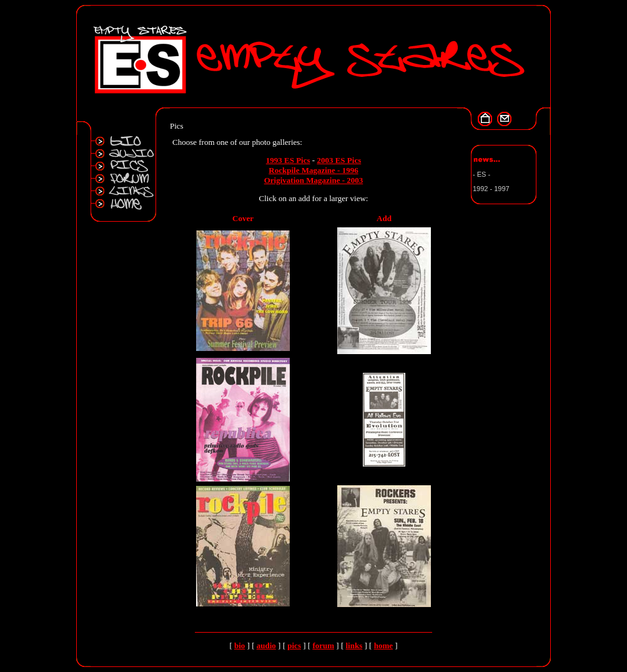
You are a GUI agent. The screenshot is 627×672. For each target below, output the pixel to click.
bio (239, 645)
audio (266, 645)
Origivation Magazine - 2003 (314, 180)
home (383, 645)
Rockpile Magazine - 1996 (313, 170)
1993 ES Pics (288, 160)
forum (323, 645)
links (354, 645)
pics (294, 645)
